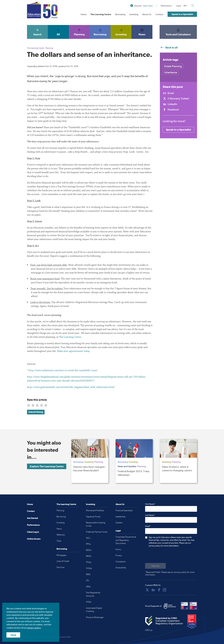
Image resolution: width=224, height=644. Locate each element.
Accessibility (121, 568)
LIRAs (88, 587)
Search (37, 32)
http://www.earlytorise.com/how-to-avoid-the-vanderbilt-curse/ (63, 370)
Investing (134, 14)
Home (83, 14)
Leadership (120, 517)
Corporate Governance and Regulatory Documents (126, 540)
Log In (179, 6)
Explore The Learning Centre (47, 466)
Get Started (32, 518)
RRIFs (88, 574)
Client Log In (33, 532)
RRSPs (89, 556)
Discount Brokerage (95, 617)
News (142, 32)
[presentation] (167, 555)
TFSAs (89, 562)
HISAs (89, 602)
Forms (118, 549)
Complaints (121, 562)
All (58, 32)
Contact (159, 14)
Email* (148, 526)
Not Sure (60, 567)
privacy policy (34, 628)
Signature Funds (93, 517)
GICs (88, 538)
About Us (147, 14)
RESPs (89, 550)
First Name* (150, 504)
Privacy (119, 555)
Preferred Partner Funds (97, 532)
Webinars (61, 535)
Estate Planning (173, 66)
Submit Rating (36, 412)
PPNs (88, 544)
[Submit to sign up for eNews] (155, 566)
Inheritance (171, 72)
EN (185, 6)
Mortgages (61, 555)
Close (13, 635)
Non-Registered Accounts (93, 594)
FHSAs (89, 568)
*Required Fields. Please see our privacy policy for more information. (170, 573)
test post (141, 6)
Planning (79, 32)
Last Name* (150, 515)
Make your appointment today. (74, 351)
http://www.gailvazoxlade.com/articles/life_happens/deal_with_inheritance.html (71, 387)
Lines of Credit (63, 561)
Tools (59, 541)
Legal (118, 531)
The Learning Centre (101, 14)
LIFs (88, 580)
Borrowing (120, 14)
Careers (119, 523)
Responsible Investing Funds (96, 524)
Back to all (169, 47)
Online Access (34, 539)
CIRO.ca (149, 630)
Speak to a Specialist (182, 14)
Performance (166, 6)
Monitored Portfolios (95, 510)
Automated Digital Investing (94, 610)
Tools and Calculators (178, 32)
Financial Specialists (124, 510)
